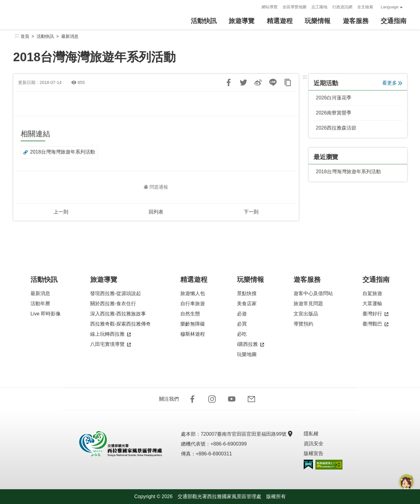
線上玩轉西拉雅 (110, 334)
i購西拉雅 (250, 344)
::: (255, 7)
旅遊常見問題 (308, 304)
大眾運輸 (372, 304)
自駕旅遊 (372, 293)
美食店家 (247, 304)
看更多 (392, 83)
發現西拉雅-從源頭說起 (116, 293)
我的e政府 (308, 464)
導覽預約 (303, 324)
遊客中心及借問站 (313, 293)
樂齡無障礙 (193, 324)
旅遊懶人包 (193, 293)
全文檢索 (365, 7)
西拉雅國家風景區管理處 (52, 15)
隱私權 (311, 434)
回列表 (156, 212)
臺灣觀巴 (375, 324)
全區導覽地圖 (294, 7)
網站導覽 (270, 7)
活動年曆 (40, 304)
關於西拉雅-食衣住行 (113, 304)
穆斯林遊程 (193, 334)
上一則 (61, 212)
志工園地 (319, 7)
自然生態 (190, 314)
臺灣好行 (375, 314)
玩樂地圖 (247, 354)
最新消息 (70, 36)
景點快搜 (247, 293)
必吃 (242, 334)
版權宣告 (314, 453)
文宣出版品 (306, 314)
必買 (242, 324)
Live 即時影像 (46, 314)
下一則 (251, 212)
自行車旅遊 (193, 304)
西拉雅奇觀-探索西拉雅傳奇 (120, 324)
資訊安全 (314, 444)
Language (390, 7)
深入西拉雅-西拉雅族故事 (118, 314)
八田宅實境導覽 (110, 344)
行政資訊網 (342, 7)
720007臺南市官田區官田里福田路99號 (246, 434)
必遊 (242, 314)
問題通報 (156, 187)
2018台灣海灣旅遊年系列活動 (59, 152)
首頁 (25, 36)
